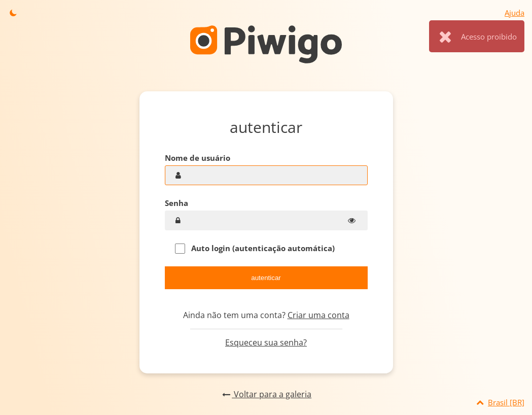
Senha (176, 203)
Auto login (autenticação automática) (255, 248)
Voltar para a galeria (266, 394)
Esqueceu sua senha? (266, 342)
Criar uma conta (318, 315)
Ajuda (515, 13)
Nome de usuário (198, 158)
